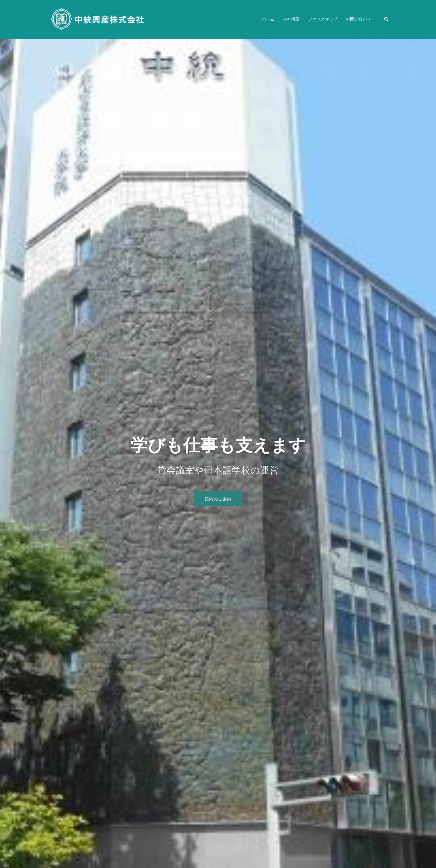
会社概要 (291, 19)
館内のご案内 (218, 499)
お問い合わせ (358, 19)
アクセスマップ (323, 19)
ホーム (268, 19)
